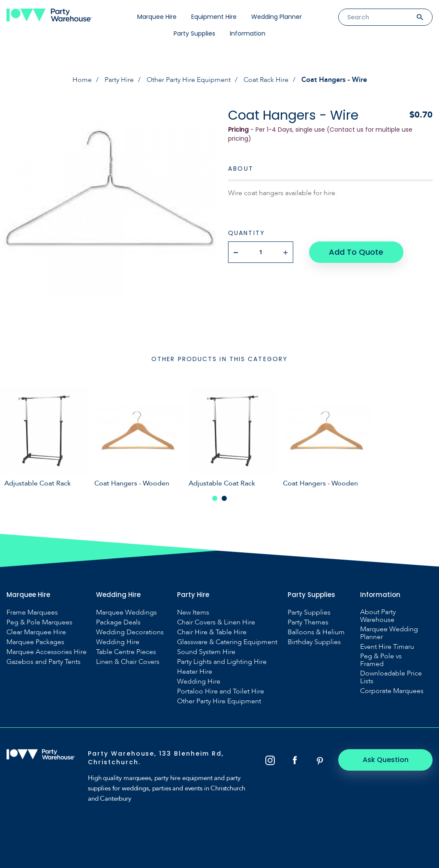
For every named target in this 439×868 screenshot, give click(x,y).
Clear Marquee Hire (36, 632)
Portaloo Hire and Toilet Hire (221, 691)
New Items (193, 612)
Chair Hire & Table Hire (212, 632)
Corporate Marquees (392, 691)
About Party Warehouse (378, 616)
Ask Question (386, 760)
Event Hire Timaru (387, 647)
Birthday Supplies (314, 642)
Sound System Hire (206, 652)
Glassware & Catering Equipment (227, 642)
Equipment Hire (214, 17)
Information (248, 33)
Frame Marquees (32, 612)
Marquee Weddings (126, 612)
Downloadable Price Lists (391, 677)
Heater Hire (195, 672)
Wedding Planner (277, 17)
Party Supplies (194, 33)
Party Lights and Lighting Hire (222, 662)
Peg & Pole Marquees (39, 622)
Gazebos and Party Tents (44, 662)
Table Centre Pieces (126, 652)
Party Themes (308, 622)
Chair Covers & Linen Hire (216, 622)
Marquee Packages (35, 642)
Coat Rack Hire (266, 80)
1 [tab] (215, 498)
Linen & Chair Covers (128, 662)
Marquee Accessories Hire (47, 652)
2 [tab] (224, 498)
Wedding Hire (118, 642)
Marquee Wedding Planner (389, 633)
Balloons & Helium (316, 632)
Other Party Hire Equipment (189, 80)
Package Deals (118, 622)
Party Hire (119, 80)
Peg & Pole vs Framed (381, 660)
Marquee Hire (157, 17)
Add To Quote (356, 252)
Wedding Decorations (130, 632)
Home (82, 80)
